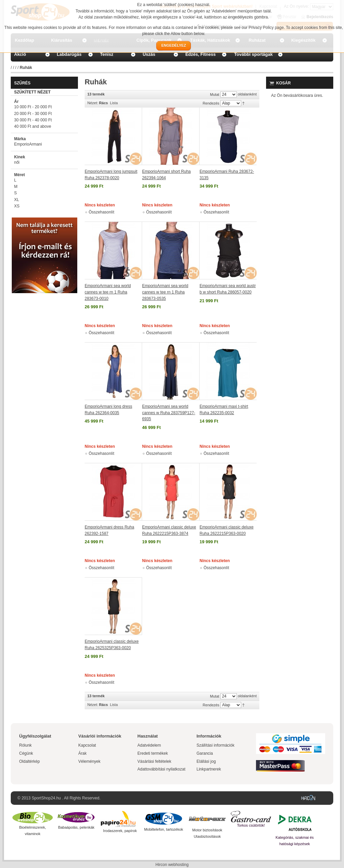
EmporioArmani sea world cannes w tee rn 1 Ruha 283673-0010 (108, 292)
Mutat (215, 94)
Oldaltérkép (29, 761)
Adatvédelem (149, 745)
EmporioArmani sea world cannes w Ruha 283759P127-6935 (169, 413)
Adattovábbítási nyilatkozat (161, 769)
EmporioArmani (28, 144)
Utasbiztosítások (207, 836)
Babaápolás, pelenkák (76, 827)
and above (33, 126)
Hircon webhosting (172, 865)
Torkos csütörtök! (251, 825)
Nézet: (93, 103)
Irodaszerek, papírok (120, 831)
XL (17, 200)
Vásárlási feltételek (154, 761)
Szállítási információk (216, 745)
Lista (114, 103)
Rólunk (25, 745)
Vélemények (89, 761)
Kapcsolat (87, 745)
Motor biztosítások (207, 830)
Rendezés (211, 103)
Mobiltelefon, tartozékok (164, 829)
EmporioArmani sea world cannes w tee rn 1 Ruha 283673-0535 (165, 292)
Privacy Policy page (266, 28)
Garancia (205, 753)
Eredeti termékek (153, 753)
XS (17, 206)
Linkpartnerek (209, 769)
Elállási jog (206, 761)
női (17, 162)
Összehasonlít (101, 212)
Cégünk (26, 753)
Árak (82, 753)
